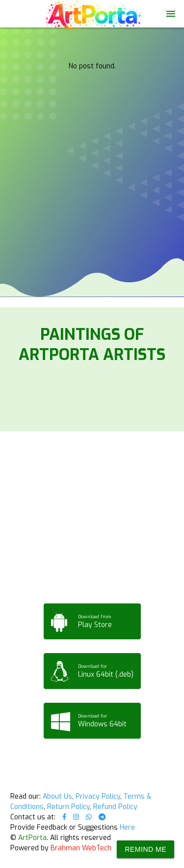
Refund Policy (115, 807)
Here (127, 827)
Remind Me (145, 849)
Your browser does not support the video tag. (92, 46)
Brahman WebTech (81, 848)
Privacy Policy (98, 796)
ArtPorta (32, 838)
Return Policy (68, 807)
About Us (57, 796)
